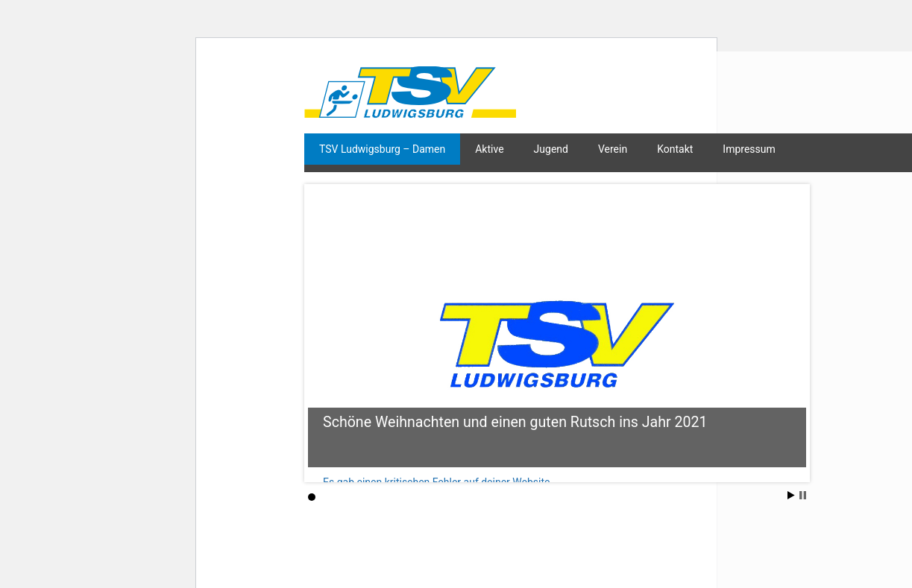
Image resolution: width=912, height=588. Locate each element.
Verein (613, 149)
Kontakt (675, 149)
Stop (803, 495)
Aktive (489, 149)
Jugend (551, 149)
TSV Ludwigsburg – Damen (382, 149)
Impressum (749, 149)
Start (791, 495)
